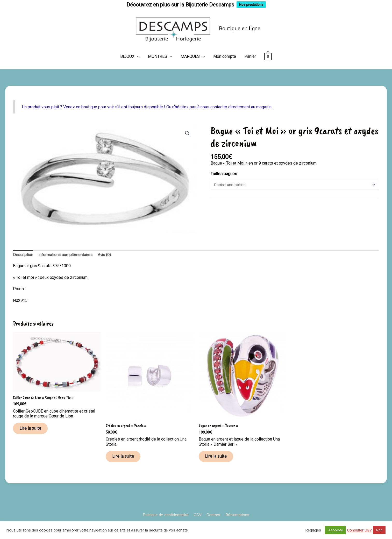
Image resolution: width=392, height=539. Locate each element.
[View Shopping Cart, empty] (268, 66)
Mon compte (225, 66)
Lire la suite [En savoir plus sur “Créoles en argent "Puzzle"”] (126, 468)
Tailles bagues (224, 184)
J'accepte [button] (335, 530)
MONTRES (158, 66)
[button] (187, 143)
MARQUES (190, 66)
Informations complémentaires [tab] (67, 265)
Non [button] (379, 530)
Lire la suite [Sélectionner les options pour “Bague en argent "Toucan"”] (219, 468)
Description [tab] (23, 265)
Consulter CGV (359, 530)
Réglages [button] (313, 530)
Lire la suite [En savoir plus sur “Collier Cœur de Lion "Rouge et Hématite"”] (33, 440)
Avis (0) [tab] (107, 265)
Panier (250, 66)
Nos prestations (251, 5)
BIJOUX (127, 66)
